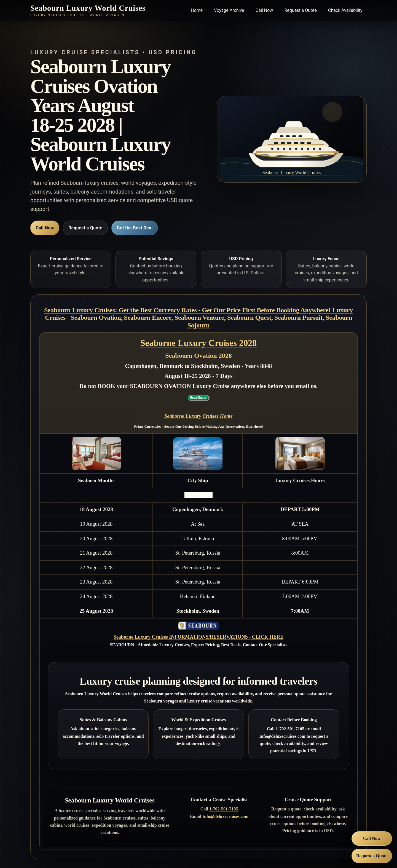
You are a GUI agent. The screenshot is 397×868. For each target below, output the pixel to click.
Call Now (264, 10)
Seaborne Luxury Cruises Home (198, 416)
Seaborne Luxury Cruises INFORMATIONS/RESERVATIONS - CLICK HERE (198, 637)
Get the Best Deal (135, 228)
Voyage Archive (229, 10)
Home (197, 10)
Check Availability (345, 10)
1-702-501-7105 (224, 809)
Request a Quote (301, 10)
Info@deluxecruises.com (225, 816)
